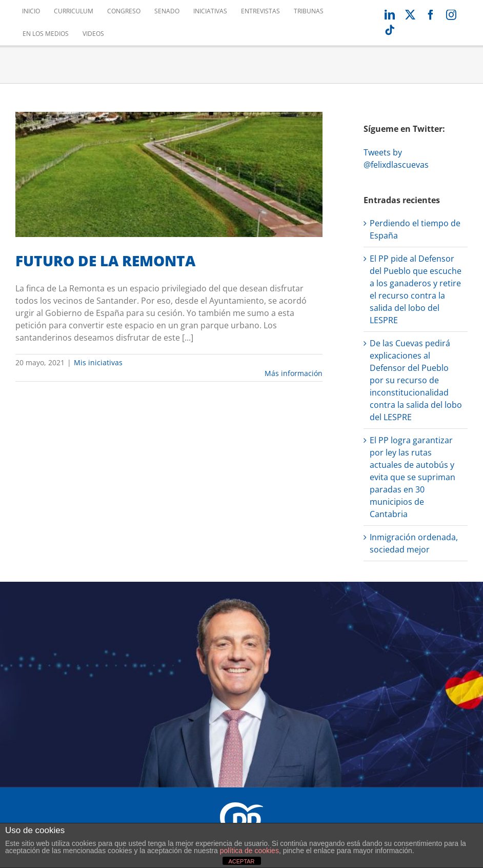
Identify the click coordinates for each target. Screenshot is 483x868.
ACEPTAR (241, 861)
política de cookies (249, 851)
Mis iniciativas (98, 362)
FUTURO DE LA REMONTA (105, 261)
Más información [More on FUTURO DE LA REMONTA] (294, 373)
